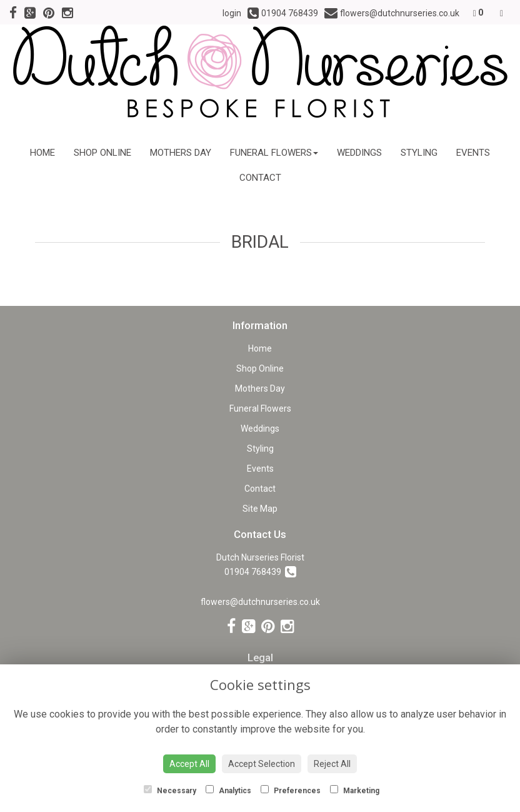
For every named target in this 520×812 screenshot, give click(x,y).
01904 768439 (260, 572)
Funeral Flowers (274, 153)
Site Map (260, 509)
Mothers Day (181, 153)
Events (473, 153)
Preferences (291, 790)
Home (42, 153)
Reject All (332, 764)
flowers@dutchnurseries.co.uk (260, 602)
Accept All (189, 764)
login (232, 13)
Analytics (228, 790)
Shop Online (102, 153)
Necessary (170, 790)
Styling (419, 153)
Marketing (355, 790)
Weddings (359, 153)
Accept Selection (262, 764)
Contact (260, 178)
